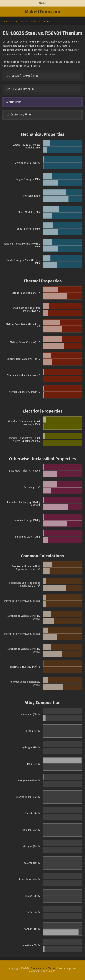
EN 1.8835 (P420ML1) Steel (23, 76)
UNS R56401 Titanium (20, 89)
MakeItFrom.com (42, 12)
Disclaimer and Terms (43, 968)
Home (6, 21)
